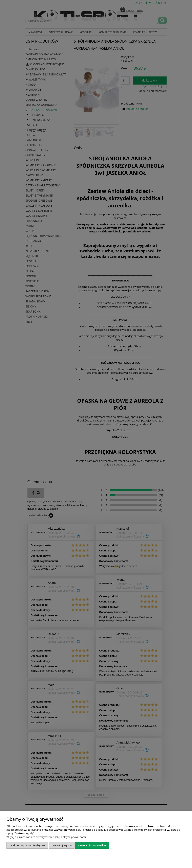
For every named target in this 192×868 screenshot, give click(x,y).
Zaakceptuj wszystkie (92, 845)
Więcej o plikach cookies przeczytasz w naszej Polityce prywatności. (46, 837)
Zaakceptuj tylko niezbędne (27, 845)
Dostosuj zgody (62, 845)
